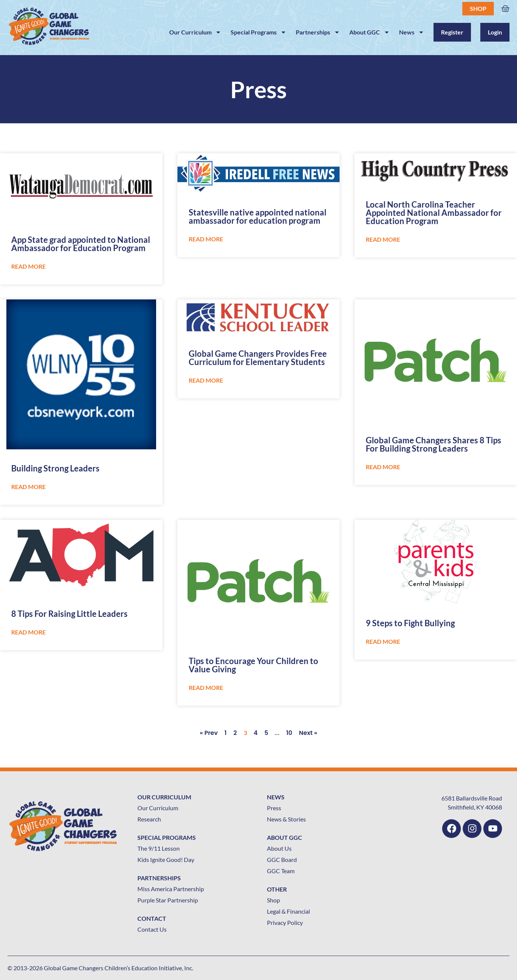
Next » (308, 733)
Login (495, 32)
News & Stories (286, 819)
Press (274, 808)
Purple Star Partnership (168, 900)
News (412, 32)
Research (149, 819)
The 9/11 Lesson (159, 848)
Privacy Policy (285, 922)
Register (452, 32)
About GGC (369, 32)
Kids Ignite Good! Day (166, 860)
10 (289, 733)
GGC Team (281, 871)
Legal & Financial (288, 911)
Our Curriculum (195, 32)
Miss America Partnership (171, 889)
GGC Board (282, 860)
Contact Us (152, 929)
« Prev (209, 733)
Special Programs (258, 32)
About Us (279, 848)
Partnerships (318, 32)
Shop (478, 8)
